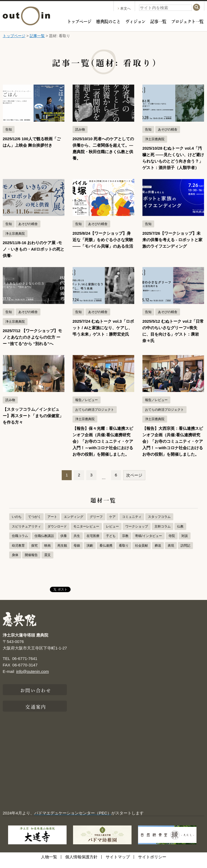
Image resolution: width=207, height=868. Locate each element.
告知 (9, 129)
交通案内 (36, 713)
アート (52, 523)
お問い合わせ (36, 696)
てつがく (34, 523)
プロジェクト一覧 (187, 21)
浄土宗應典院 (155, 139)
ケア (112, 523)
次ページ (134, 482)
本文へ (124, 8)
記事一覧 (158, 21)
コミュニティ (132, 523)
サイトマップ (118, 863)
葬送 (158, 552)
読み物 (80, 129)
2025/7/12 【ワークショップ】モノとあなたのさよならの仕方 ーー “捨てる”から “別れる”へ (32, 344)
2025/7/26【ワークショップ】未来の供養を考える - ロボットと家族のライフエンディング (172, 246)
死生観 (62, 552)
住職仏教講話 (44, 542)
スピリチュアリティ (26, 533)
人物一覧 (49, 863)
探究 (34, 552)
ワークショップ (137, 533)
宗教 (125, 542)
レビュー (112, 533)
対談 (185, 542)
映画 (47, 552)
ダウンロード (57, 533)
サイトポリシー (152, 863)
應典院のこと (108, 21)
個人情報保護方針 (81, 863)
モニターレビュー (86, 533)
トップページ (79, 21)
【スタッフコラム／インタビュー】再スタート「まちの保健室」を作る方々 (33, 422)
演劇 (90, 552)
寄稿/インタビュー (148, 542)
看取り (124, 552)
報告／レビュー (87, 406)
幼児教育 (18, 552)
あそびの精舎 (168, 129)
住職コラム (20, 542)
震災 (47, 561)
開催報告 (31, 561)
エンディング (74, 523)
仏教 (180, 533)
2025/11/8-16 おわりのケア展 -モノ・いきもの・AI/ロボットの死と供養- (33, 256)
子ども (111, 542)
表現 (171, 552)
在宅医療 (93, 542)
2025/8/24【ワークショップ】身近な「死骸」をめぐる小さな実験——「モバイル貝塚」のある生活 (103, 246)
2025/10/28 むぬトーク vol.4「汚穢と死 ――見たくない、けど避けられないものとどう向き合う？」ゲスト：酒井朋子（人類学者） (173, 161)
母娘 (77, 552)
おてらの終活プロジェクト (95, 416)
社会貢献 (142, 552)
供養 (64, 542)
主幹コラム (163, 533)
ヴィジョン (135, 21)
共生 (77, 542)
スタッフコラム (159, 523)
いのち (17, 523)
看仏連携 (106, 552)
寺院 (172, 542)
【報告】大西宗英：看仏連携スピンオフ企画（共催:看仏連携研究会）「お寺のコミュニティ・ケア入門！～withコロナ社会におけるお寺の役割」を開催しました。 (173, 448)
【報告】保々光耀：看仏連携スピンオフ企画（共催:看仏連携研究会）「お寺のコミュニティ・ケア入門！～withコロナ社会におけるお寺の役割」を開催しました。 (103, 448)
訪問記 (185, 552)
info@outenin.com (32, 678)
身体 (15, 561)
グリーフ (96, 523)
